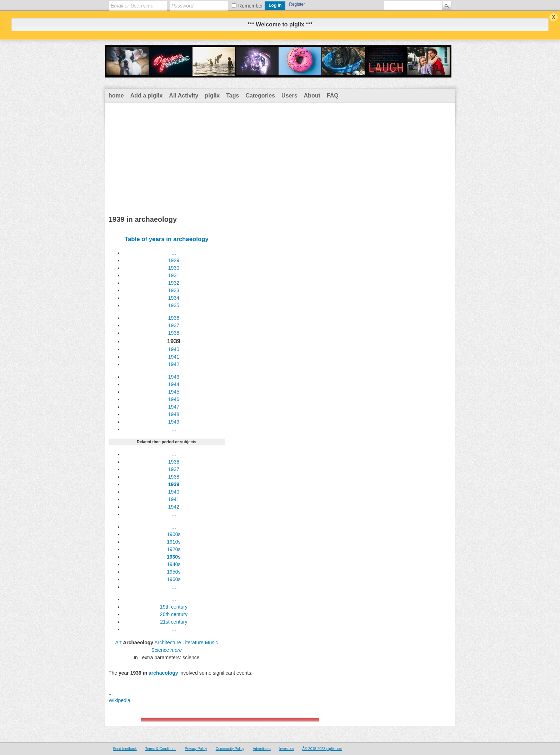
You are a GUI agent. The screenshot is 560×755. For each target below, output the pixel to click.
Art (118, 642)
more (176, 650)
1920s (174, 549)
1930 (174, 268)
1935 (174, 305)
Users (289, 96)
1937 (174, 325)
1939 (174, 484)
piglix (212, 96)
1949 (174, 422)
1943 (174, 377)
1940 (174, 349)
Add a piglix (147, 96)
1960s (174, 579)
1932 (174, 283)
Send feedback (125, 749)
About (312, 96)
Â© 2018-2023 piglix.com (322, 749)
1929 (174, 260)
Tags (232, 96)
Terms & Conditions (161, 749)
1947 (174, 407)
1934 (174, 298)
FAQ (333, 96)
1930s (174, 557)
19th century (174, 607)
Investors (287, 749)
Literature (193, 642)
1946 (174, 399)
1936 (174, 318)
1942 (174, 364)
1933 (174, 290)
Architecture (168, 642)
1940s (174, 564)
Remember (251, 6)
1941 (174, 357)
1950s (174, 572)
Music (212, 642)
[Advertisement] (280, 156)
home (116, 96)
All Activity (184, 96)
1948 (174, 414)
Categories (260, 96)
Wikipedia (119, 700)
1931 (174, 275)
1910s (174, 542)
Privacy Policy (196, 749)
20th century (174, 614)
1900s (174, 534)
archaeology (163, 673)
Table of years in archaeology (167, 239)
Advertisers (262, 749)
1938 (174, 333)
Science (160, 650)
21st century (174, 622)
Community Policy (230, 749)
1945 (174, 392)
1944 (174, 384)
